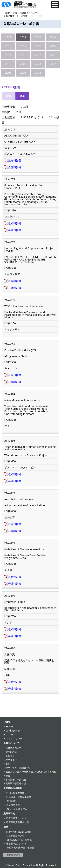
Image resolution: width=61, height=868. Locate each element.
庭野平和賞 (9, 813)
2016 (38, 46)
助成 (6, 827)
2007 (53, 64)
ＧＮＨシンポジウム (17, 809)
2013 (23, 55)
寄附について (14, 855)
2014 (8, 55)
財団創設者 (11, 752)
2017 (23, 46)
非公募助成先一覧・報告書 (20, 847)
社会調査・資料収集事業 (19, 797)
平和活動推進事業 (13, 788)
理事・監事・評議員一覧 (18, 768)
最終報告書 (15, 160)
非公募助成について (16, 844)
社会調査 (11, 801)
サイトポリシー (14, 738)
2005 (23, 73)
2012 (38, 55)
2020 (38, 37)
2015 (53, 46)
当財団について (11, 743)
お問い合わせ (13, 730)
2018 (8, 46)
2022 (8, 37)
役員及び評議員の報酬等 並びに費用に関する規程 (31, 772)
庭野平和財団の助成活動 (19, 832)
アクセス (11, 734)
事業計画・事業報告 (16, 780)
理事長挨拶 (11, 760)
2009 (23, 64)
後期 (22, 96)
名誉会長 (10, 756)
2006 (8, 73)
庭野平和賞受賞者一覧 (18, 822)
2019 (53, 37)
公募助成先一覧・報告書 (19, 840)
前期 (9, 96)
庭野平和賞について (16, 818)
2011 (53, 55)
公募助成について (15, 836)
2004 (38, 73)
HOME (7, 722)
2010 (8, 64)
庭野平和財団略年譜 (16, 783)
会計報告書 (15, 167)
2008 (38, 64)
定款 (8, 764)
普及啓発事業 (13, 805)
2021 (23, 37)
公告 (8, 775)
